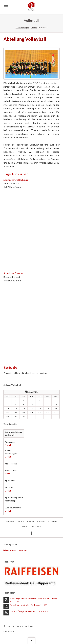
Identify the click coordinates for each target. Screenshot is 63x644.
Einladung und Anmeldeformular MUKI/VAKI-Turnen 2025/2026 (33, 600)
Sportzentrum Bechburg (16, 180)
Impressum (9, 631)
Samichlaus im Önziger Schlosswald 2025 (29, 605)
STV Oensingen (22, 28)
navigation (6, 7)
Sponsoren (53, 521)
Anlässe (41, 521)
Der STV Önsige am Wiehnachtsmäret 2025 (30, 611)
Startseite (10, 521)
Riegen (34, 28)
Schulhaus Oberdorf (14, 273)
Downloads (36, 526)
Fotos (25, 526)
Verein (21, 521)
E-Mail (8, 445)
